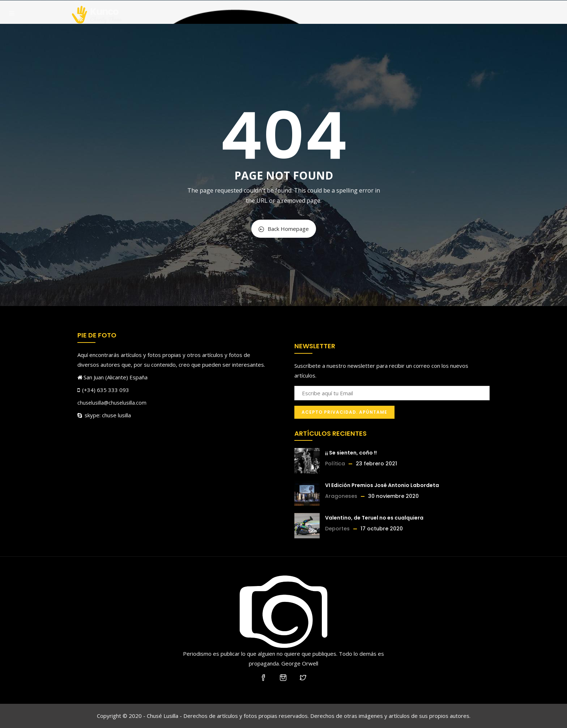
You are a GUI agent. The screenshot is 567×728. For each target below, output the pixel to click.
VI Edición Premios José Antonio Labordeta (382, 485)
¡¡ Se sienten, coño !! (351, 453)
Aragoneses (341, 496)
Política (335, 464)
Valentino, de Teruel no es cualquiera (374, 518)
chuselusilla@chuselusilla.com (112, 403)
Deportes (337, 529)
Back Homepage (284, 229)
